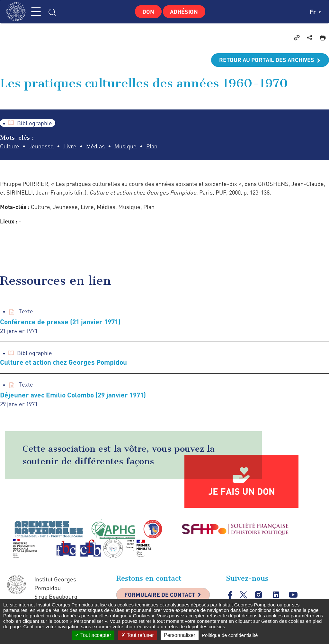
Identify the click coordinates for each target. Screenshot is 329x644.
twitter (243, 595)
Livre (70, 146)
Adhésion (184, 12)
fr (315, 12)
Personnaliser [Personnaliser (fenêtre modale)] (180, 635)
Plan (152, 146)
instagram (258, 595)
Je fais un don (242, 492)
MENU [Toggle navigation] (37, 12)
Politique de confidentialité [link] (230, 635)
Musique (125, 146)
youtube (293, 595)
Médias (95, 146)
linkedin (276, 595)
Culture (10, 146)
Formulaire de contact (160, 595)
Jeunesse (41, 146)
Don (148, 12)
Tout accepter (93, 635)
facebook (230, 595)
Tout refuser (138, 635)
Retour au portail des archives (267, 60)
